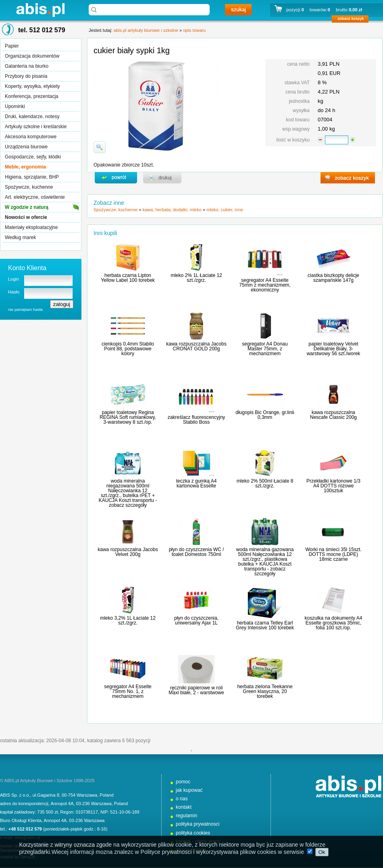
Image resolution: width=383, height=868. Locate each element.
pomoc (183, 782)
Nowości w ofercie (26, 217)
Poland (106, 795)
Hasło (14, 292)
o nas (182, 799)
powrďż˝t (116, 178)
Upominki (15, 106)
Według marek (20, 237)
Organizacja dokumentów (32, 56)
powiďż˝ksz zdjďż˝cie (100, 147)
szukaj (238, 10)
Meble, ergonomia (25, 167)
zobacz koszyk (353, 20)
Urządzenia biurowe (26, 147)
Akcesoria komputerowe (31, 137)
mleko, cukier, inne (225, 210)
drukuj (162, 178)
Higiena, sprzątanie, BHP (32, 177)
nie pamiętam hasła (25, 309)
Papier (12, 46)
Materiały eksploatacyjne (31, 227)
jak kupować (189, 790)
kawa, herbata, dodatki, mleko (172, 210)
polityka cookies (193, 833)
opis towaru (194, 30)
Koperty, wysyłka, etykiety (32, 86)
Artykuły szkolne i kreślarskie (36, 127)
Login (14, 279)
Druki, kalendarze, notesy (32, 117)
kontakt (184, 807)
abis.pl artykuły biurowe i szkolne (40, 10)
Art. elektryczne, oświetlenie (35, 197)
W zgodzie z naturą (27, 207)
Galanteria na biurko (27, 66)
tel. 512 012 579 (42, 30)
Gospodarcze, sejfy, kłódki (33, 157)
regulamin (186, 816)
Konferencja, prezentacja (32, 96)
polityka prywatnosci (198, 824)
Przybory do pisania (26, 76)
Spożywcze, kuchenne (29, 187)
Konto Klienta (27, 268)
